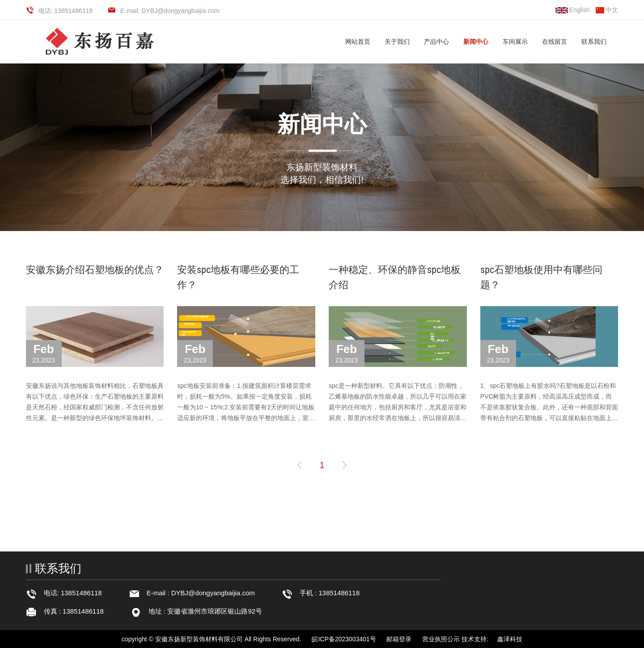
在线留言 (555, 42)
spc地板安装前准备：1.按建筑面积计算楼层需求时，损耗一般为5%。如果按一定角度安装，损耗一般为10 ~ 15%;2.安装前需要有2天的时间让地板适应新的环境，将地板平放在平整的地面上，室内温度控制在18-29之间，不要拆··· (246, 407)
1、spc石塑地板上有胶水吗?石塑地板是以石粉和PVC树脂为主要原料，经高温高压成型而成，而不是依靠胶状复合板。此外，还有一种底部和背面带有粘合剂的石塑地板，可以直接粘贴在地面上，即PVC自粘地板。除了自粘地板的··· (549, 407)
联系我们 (594, 42)
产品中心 (436, 42)
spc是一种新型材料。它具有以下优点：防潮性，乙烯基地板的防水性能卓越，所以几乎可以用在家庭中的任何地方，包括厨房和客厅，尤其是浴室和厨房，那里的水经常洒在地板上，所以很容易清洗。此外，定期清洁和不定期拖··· (398, 407)
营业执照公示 (441, 639)
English (573, 10)
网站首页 (358, 42)
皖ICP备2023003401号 (344, 639)
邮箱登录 (399, 639)
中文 (607, 10)
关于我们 (397, 42)
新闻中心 (476, 42)
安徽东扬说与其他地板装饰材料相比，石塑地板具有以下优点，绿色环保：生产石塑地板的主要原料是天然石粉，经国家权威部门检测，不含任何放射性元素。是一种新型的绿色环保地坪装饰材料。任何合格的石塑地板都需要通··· (95, 407)
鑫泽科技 (510, 639)
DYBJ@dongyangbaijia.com (213, 593)
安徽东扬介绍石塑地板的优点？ (95, 270)
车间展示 (515, 42)
